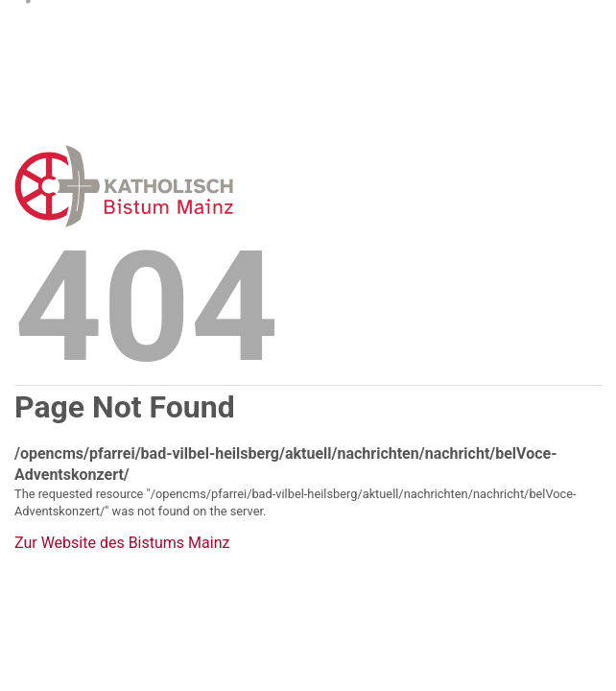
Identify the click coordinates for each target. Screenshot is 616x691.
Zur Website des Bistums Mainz (122, 543)
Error (224, 186)
